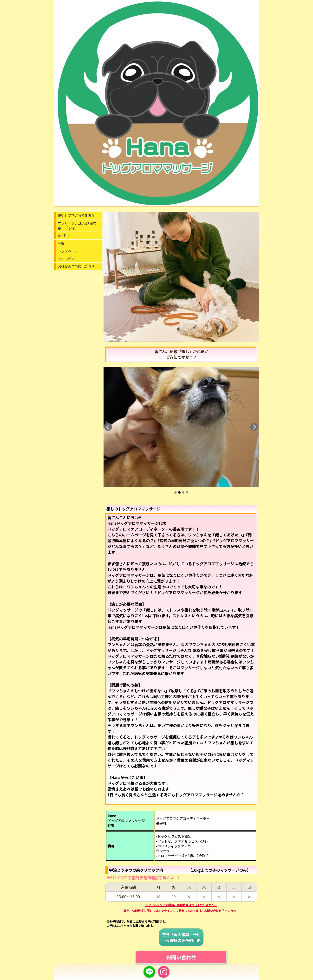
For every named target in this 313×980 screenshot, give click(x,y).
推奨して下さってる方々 (76, 215)
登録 (61, 243)
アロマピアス (68, 259)
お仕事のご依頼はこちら (76, 266)
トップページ (68, 251)
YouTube (65, 236)
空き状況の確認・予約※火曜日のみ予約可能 (181, 937)
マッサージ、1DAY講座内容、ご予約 (77, 226)
